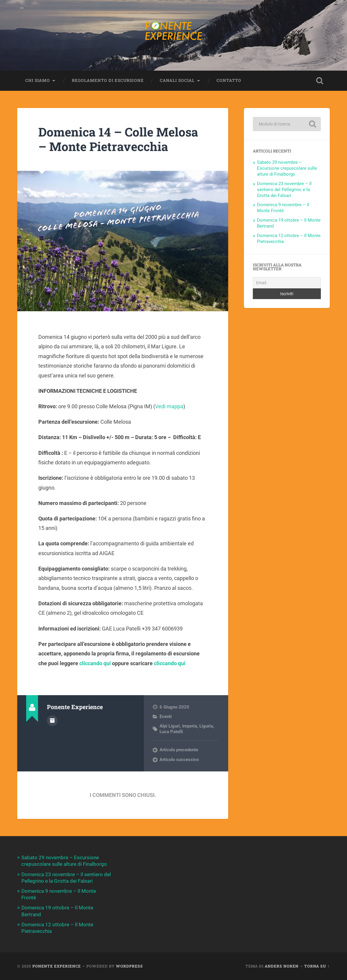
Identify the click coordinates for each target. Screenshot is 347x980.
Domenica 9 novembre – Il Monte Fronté (283, 208)
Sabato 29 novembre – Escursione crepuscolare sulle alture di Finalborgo (287, 168)
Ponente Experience (57, 966)
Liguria (206, 726)
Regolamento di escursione (108, 80)
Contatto (229, 80)
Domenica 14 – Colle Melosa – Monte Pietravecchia (118, 139)
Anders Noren (282, 966)
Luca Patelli (171, 732)
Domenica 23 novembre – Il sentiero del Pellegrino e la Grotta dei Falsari (284, 190)
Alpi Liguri (170, 726)
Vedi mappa (169, 406)
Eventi (166, 717)
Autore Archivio (52, 721)
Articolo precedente (179, 750)
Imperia (190, 726)
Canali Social (177, 80)
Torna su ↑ (317, 966)
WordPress (129, 966)
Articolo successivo (179, 760)
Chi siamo (38, 80)
